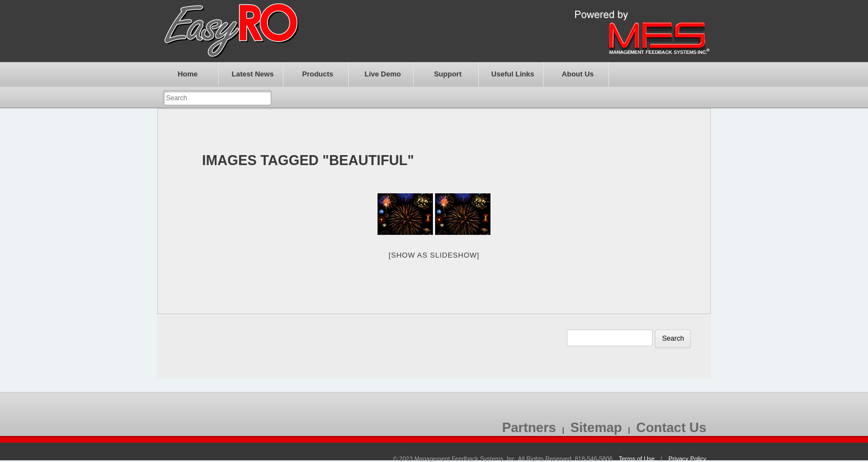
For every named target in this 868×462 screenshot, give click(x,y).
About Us (578, 74)
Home (188, 74)
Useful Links (513, 74)
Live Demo (383, 74)
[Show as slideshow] (434, 255)
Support (448, 74)
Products (318, 74)
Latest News (253, 74)
